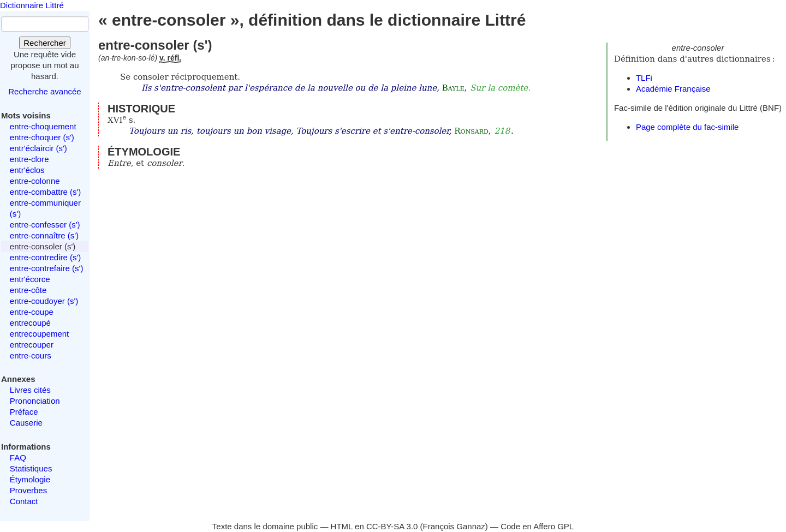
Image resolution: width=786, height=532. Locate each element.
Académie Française (673, 89)
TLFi (644, 78)
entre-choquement (43, 126)
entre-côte (28, 290)
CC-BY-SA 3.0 (392, 526)
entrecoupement (39, 334)
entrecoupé (30, 323)
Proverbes (28, 490)
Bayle (453, 88)
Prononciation (35, 401)
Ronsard (471, 131)
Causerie (26, 423)
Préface (24, 412)
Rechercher (45, 43)
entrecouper (32, 345)
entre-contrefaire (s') (47, 268)
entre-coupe (32, 312)
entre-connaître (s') (44, 235)
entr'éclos (27, 170)
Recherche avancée (44, 91)
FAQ (18, 458)
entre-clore (29, 159)
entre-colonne (35, 181)
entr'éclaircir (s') (38, 148)
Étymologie (30, 479)
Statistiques (31, 468)
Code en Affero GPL (537, 526)
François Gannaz (454, 526)
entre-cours (31, 355)
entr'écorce (30, 279)
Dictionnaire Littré (32, 5)
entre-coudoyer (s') (44, 301)
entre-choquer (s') (42, 137)
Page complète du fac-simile (687, 127)
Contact (24, 501)
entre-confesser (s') (45, 225)
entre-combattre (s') (45, 192)
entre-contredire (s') (45, 257)
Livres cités (30, 390)
